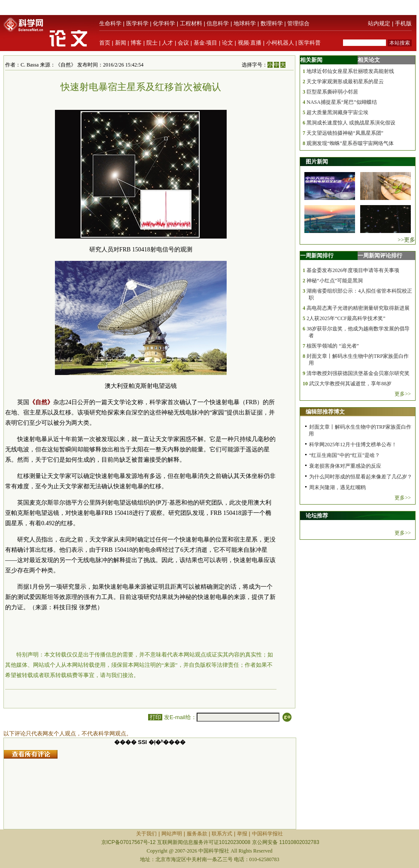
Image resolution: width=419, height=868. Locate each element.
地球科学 (245, 23)
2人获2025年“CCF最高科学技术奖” (346, 318)
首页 (105, 43)
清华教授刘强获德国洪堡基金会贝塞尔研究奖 (358, 373)
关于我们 (146, 834)
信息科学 (218, 23)
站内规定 (379, 23)
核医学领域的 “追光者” (333, 346)
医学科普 (310, 43)
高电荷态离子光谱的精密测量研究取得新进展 (358, 308)
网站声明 (172, 834)
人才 (167, 43)
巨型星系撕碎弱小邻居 (332, 92)
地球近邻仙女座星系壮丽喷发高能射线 (350, 71)
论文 (228, 43)
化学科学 (164, 23)
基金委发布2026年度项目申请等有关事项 (353, 270)
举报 (242, 834)
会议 (183, 43)
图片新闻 (317, 162)
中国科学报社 (267, 834)
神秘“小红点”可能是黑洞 (335, 281)
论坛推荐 (317, 516)
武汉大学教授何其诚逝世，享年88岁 (350, 384)
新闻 (121, 43)
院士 (152, 43)
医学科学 (137, 23)
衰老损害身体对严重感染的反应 (345, 466)
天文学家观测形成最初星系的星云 (345, 82)
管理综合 (298, 23)
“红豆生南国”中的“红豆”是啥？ (345, 455)
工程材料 (191, 23)
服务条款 (197, 834)
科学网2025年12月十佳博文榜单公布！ (353, 445)
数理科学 (272, 23)
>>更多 (406, 240)
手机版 (403, 23)
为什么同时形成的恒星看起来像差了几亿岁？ (361, 477)
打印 (155, 717)
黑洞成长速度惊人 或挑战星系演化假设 (351, 123)
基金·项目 (206, 43)
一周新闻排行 (317, 256)
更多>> (403, 394)
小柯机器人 (280, 43)
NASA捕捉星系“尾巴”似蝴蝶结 (342, 102)
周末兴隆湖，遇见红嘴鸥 (337, 487)
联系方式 (222, 834)
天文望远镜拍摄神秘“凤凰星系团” (345, 133)
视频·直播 (250, 43)
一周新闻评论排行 (380, 256)
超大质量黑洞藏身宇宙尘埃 (337, 112)
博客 (136, 43)
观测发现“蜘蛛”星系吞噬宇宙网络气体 (350, 143)
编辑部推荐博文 (325, 412)
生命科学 (110, 23)
